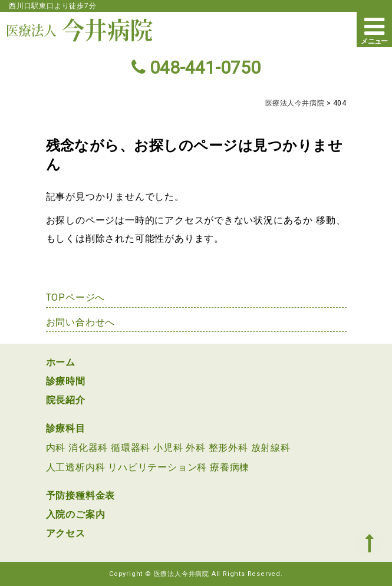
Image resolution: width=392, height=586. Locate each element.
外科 (196, 448)
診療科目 (66, 428)
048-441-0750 (196, 68)
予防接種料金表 (81, 496)
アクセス (66, 533)
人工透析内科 (76, 467)
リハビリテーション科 (157, 467)
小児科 (168, 448)
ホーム (61, 362)
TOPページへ (76, 297)
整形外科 (228, 448)
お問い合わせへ (81, 322)
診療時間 (66, 381)
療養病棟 (230, 467)
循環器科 (131, 448)
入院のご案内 (76, 514)
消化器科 (88, 448)
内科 (56, 448)
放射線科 (271, 448)
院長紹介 (66, 400)
